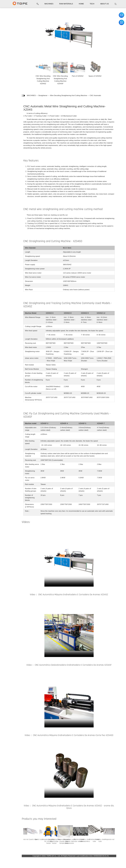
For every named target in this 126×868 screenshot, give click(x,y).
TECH (92, 4)
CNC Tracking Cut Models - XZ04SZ (8, 43)
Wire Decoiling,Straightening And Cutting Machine (72, 95)
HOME (81, 4)
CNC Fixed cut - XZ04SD (9, 35)
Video (5, 56)
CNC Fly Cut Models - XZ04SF (8, 51)
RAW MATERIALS (66, 4)
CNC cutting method (8, 28)
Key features (8, 23)
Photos (5, 19)
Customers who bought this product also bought (9, 63)
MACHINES (49, 4)
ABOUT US (104, 4)
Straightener (46, 95)
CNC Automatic (99, 95)
